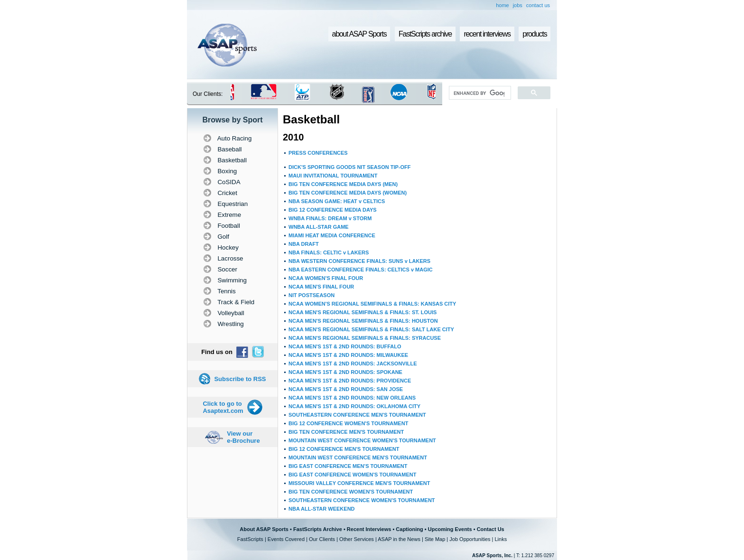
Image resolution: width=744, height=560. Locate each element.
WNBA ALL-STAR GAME (319, 227)
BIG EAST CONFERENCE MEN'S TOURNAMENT (348, 466)
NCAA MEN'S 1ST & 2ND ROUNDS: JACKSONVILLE (353, 364)
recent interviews (487, 34)
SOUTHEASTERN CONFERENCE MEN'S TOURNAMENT (357, 415)
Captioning (409, 529)
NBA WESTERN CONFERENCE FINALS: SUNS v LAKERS (359, 261)
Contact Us (491, 529)
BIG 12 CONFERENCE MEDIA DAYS (333, 210)
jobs (518, 5)
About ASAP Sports (264, 529)
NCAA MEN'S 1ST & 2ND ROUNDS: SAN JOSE (346, 389)
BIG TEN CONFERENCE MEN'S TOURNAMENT (346, 432)
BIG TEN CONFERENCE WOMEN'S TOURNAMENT (351, 492)
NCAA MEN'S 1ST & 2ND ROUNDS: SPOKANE (345, 372)
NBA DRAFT (304, 244)
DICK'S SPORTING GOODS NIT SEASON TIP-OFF (349, 167)
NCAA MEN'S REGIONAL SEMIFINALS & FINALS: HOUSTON (363, 321)
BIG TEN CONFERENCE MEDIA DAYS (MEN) (343, 184)
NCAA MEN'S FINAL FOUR (321, 287)
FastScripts (250, 539)
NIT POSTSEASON (312, 295)
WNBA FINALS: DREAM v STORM (330, 218)
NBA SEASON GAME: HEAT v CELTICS (337, 201)
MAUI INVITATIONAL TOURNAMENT (333, 176)
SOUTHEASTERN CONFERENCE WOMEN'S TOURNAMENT (362, 500)
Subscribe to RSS (240, 379)
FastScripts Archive (318, 529)
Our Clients (322, 539)
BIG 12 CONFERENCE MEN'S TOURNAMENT (344, 449)
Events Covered (286, 539)
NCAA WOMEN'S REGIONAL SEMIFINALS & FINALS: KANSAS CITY (372, 304)
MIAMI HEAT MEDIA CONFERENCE (332, 235)
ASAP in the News (399, 539)
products (535, 34)
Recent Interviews (369, 529)
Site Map (435, 539)
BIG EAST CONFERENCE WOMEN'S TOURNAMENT (352, 475)
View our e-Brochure (243, 437)
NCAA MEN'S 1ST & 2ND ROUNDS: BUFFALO (345, 346)
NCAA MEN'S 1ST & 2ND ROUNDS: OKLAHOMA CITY (354, 406)
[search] (479, 93)
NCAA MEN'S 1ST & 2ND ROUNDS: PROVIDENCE (350, 381)
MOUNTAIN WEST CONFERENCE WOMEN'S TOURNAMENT (362, 440)
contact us (538, 5)
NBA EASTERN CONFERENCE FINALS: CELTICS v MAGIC (361, 270)
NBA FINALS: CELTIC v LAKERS (329, 252)
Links (501, 539)
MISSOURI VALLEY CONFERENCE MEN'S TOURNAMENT (359, 483)
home (502, 5)
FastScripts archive (425, 34)
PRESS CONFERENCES (318, 153)
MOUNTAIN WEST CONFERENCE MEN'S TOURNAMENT (358, 457)
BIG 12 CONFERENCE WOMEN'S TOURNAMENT (348, 423)
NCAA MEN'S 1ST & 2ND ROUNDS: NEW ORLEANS (352, 398)
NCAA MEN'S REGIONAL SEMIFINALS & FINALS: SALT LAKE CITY (371, 329)
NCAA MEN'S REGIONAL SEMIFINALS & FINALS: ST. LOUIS (363, 312)
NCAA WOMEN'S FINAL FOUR (326, 278)
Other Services (357, 539)
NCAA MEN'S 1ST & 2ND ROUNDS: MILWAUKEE (348, 355)
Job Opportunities (470, 539)
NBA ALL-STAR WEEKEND (322, 509)
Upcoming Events (450, 529)
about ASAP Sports (359, 34)
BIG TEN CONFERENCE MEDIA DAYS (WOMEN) (348, 193)
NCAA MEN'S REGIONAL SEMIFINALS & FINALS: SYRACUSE (365, 338)
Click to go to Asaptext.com (223, 407)
